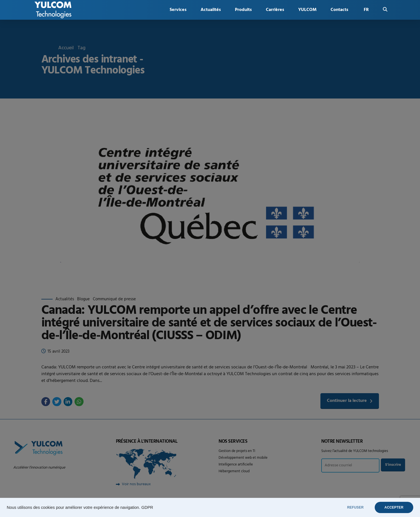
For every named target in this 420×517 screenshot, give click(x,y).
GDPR (147, 507)
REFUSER (355, 507)
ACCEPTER (394, 507)
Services (178, 10)
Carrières (275, 10)
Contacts (339, 10)
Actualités (211, 10)
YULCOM (307, 10)
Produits (243, 10)
